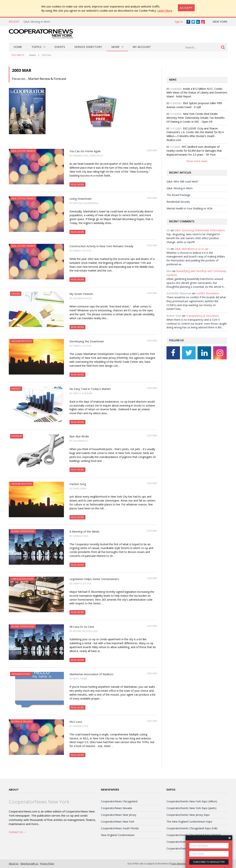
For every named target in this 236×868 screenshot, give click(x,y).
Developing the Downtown (87, 341)
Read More (77, 184)
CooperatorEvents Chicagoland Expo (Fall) (192, 828)
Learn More (165, 10)
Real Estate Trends (23, 151)
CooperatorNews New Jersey (119, 815)
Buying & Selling (22, 721)
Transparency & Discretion (202, 316)
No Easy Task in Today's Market (90, 389)
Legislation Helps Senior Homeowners (94, 579)
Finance (16, 389)
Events (60, 47)
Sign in (179, 22)
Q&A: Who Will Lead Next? (182, 181)
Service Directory (88, 47)
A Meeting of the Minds (84, 531)
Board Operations (23, 531)
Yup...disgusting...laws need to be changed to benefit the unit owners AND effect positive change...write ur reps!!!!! (193, 238)
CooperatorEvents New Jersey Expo (188, 815)
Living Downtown (81, 199)
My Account (142, 47)
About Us (14, 864)
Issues (32, 55)
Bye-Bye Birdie (79, 436)
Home (18, 47)
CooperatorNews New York (118, 822)
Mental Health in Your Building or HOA (189, 208)
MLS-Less (76, 722)
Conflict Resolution (207, 293)
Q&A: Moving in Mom (37, 22)
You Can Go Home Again (85, 151)
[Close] (186, 8)
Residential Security (178, 202)
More (115, 47)
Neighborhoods (22, 341)
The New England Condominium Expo (189, 822)
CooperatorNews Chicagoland (119, 801)
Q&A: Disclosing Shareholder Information (199, 230)
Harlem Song (78, 484)
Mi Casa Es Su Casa (82, 627)
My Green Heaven (81, 294)
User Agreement (180, 864)
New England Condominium (118, 835)
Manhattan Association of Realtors (92, 674)
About (14, 789)
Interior (17, 436)
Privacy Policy (47, 864)
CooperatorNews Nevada (116, 808)
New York (220, 22)
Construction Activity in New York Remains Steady (101, 246)
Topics (36, 47)
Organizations (21, 674)
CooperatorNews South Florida (120, 828)
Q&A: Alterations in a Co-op (191, 249)
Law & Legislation (22, 579)
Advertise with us (29, 864)
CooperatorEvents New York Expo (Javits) (191, 808)
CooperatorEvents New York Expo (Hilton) (192, 801)
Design (16, 294)
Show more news (197, 161)
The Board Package (178, 195)
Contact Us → (18, 832)
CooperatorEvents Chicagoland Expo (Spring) (194, 835)
